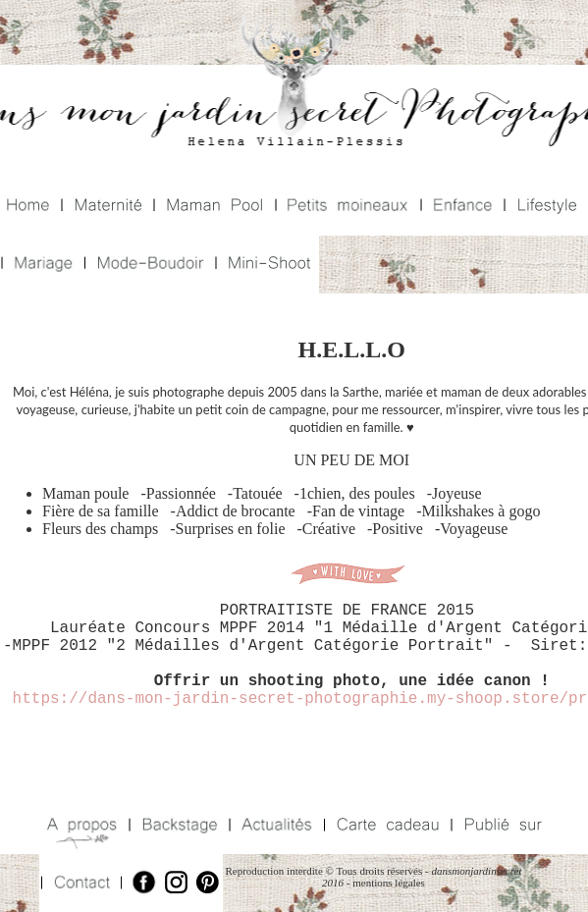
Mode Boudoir (148, 265)
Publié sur (500, 825)
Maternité (106, 207)
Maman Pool (213, 207)
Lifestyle (545, 207)
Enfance (460, 207)
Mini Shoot (266, 265)
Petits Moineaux (346, 207)
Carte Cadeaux (385, 825)
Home (30, 207)
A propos (83, 825)
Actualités (274, 825)
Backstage (177, 825)
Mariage (41, 265)
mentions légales (389, 883)
